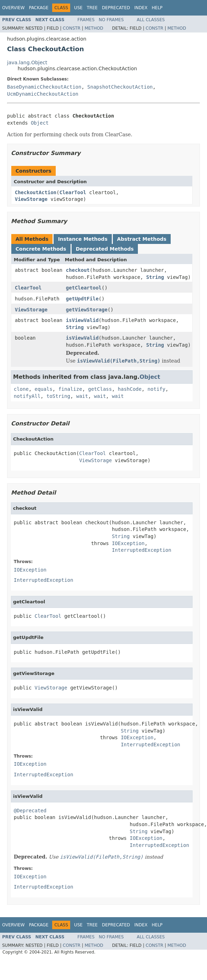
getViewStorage (87, 310)
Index (141, 8)
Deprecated (116, 8)
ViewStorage (31, 199)
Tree (92, 8)
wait (82, 396)
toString (58, 396)
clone (21, 389)
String (155, 277)
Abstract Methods (142, 239)
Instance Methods (83, 239)
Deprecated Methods (105, 249)
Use (78, 8)
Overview (13, 8)
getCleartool (84, 288)
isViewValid (82, 320)
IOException (128, 543)
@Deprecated (30, 811)
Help (157, 8)
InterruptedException (142, 550)
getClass (100, 389)
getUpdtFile (82, 299)
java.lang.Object (27, 62)
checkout (78, 270)
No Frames (111, 20)
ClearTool (73, 192)
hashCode (130, 389)
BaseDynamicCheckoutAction (44, 87)
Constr (72, 28)
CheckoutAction (36, 192)
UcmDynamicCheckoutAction (43, 94)
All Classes (151, 20)
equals (44, 389)
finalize (70, 389)
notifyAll (27, 396)
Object (40, 123)
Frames (86, 20)
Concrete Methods (41, 249)
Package (39, 8)
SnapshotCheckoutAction (120, 87)
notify (156, 389)
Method (94, 28)
